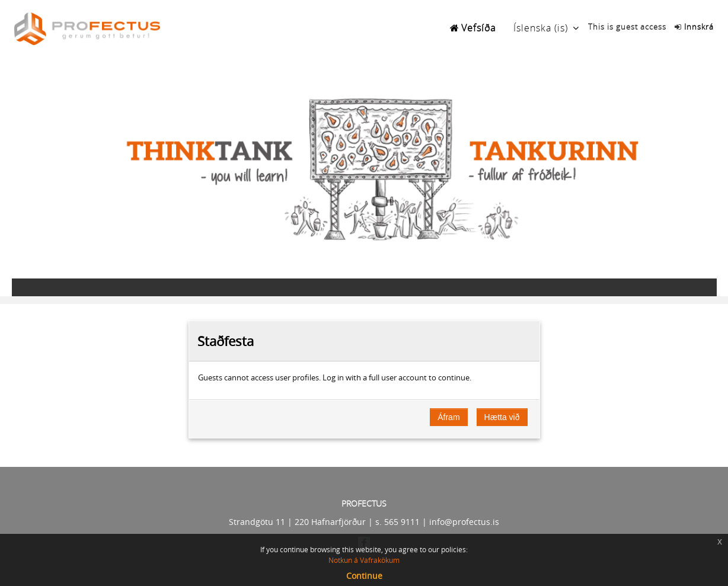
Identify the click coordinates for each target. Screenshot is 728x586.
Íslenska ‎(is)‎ (541, 28)
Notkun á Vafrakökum (364, 560)
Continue (364, 576)
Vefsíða (478, 28)
